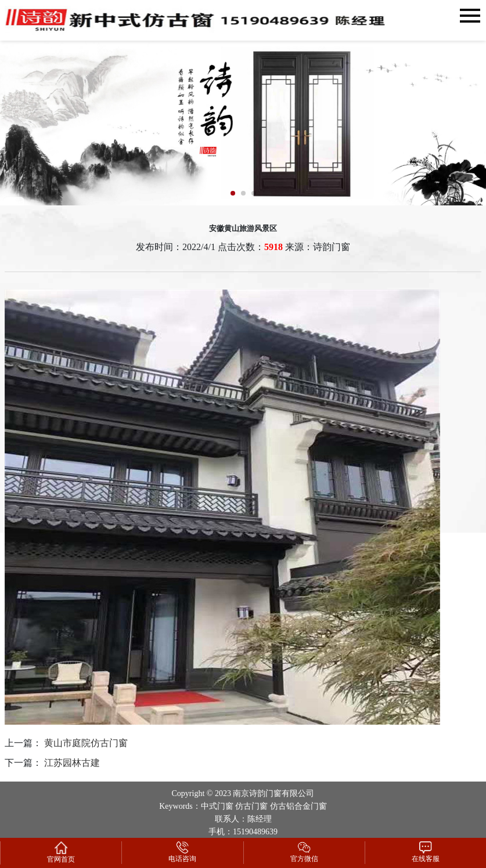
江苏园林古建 (72, 763)
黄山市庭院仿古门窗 (86, 743)
